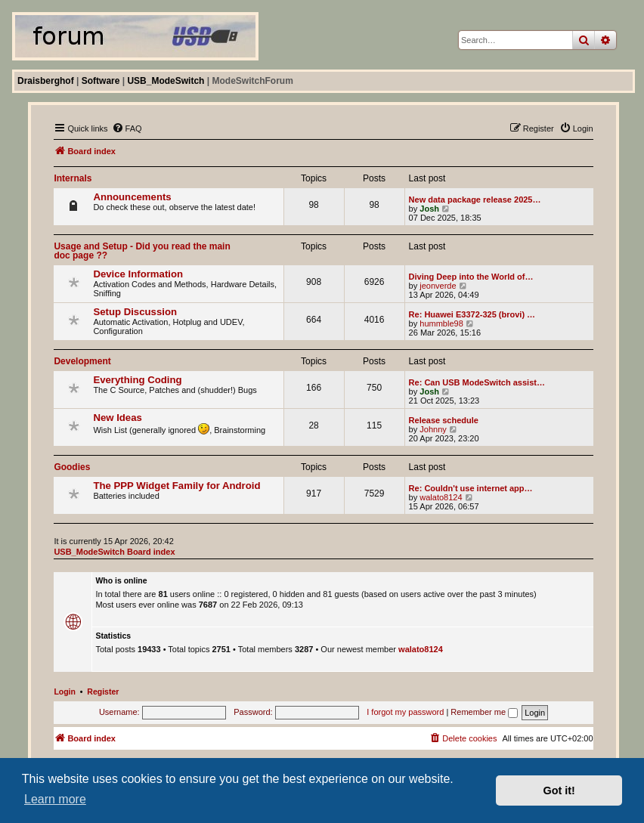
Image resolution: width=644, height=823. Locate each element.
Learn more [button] (55, 799)
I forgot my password (405, 712)
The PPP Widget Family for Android (176, 486)
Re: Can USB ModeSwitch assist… (477, 382)
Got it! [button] (559, 791)
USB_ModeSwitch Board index (114, 552)
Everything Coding (137, 380)
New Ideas (118, 418)
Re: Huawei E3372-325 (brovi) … (472, 314)
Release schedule (444, 420)
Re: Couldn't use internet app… (471, 488)
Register (103, 692)
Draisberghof (46, 81)
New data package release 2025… (475, 200)
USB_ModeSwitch (166, 81)
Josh (429, 209)
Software (101, 81)
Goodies (72, 467)
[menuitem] (127, 128)
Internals (73, 178)
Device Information (138, 274)
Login (65, 692)
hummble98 (441, 323)
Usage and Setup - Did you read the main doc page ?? (142, 251)
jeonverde (438, 286)
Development (82, 361)
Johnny (433, 429)
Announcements (132, 197)
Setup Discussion (135, 312)
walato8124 (441, 497)
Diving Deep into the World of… (471, 277)
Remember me (484, 712)
